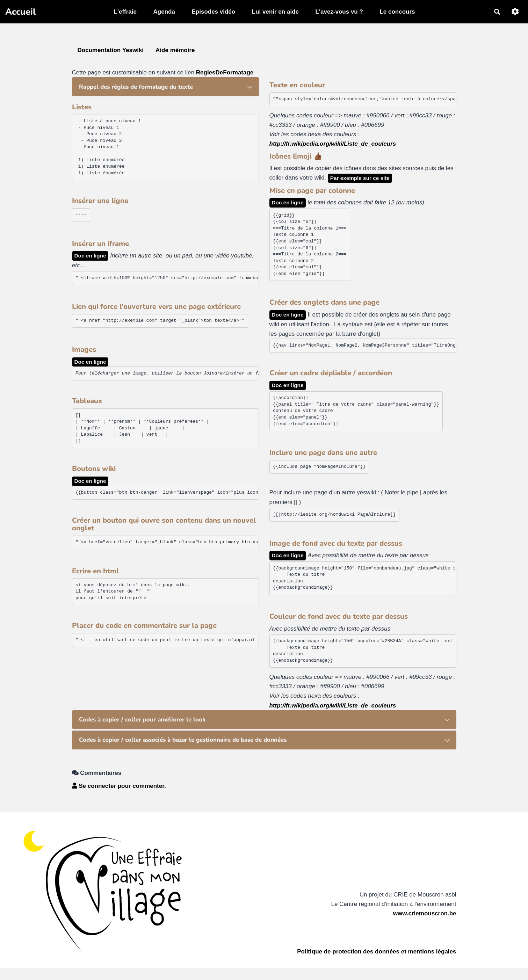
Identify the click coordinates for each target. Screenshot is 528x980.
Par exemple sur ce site (360, 178)
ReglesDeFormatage (225, 72)
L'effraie (125, 12)
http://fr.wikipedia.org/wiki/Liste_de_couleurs (333, 144)
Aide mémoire (175, 50)
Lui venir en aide (275, 12)
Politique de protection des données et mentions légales (377, 952)
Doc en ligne (90, 256)
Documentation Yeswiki (111, 50)
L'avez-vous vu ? (339, 12)
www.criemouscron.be (425, 913)
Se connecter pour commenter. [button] (119, 786)
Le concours (397, 12)
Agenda (164, 12)
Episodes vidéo (214, 12)
